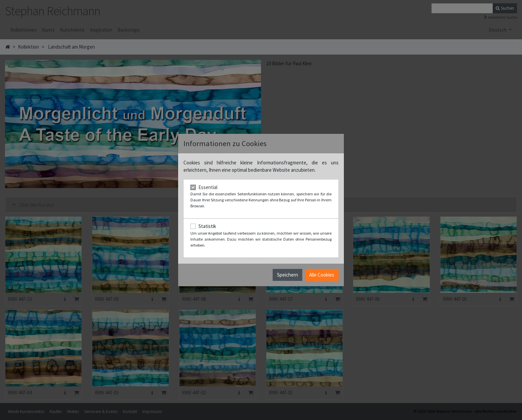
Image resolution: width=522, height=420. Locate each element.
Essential (208, 187)
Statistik (207, 226)
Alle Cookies (322, 275)
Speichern (287, 275)
